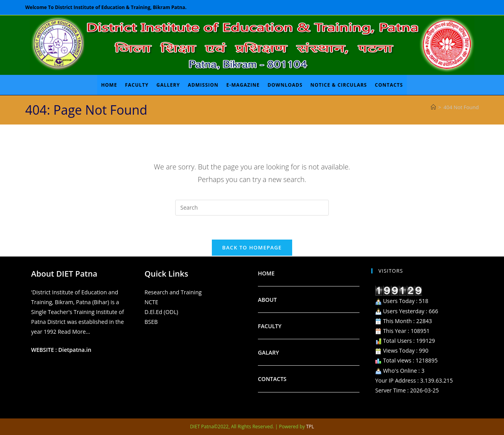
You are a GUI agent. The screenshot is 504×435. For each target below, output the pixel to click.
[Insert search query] (252, 208)
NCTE (151, 302)
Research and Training (173, 292)
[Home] (433, 107)
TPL (310, 427)
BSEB (151, 322)
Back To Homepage (252, 247)
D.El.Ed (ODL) (161, 312)
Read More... (74, 332)
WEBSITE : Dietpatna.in (61, 350)
